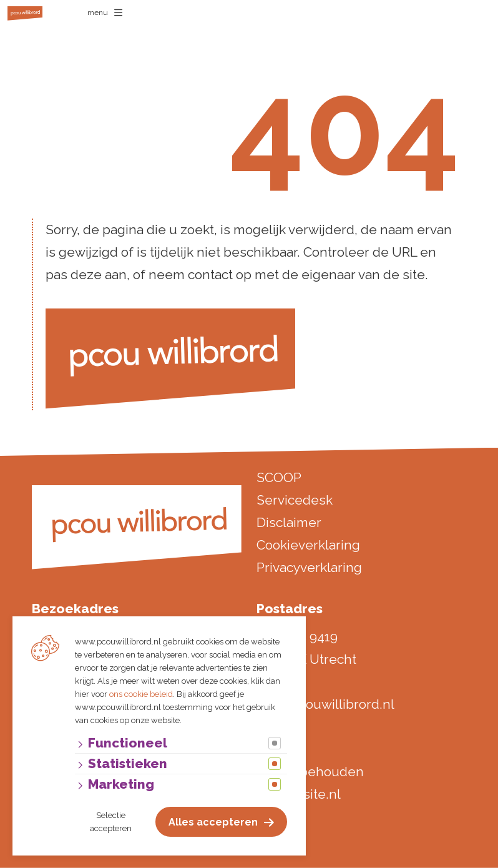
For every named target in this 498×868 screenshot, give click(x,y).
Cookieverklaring (308, 545)
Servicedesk (295, 500)
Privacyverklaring (309, 567)
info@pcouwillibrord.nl (325, 704)
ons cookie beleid (141, 694)
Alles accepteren (213, 822)
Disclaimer (289, 522)
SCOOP (279, 477)
